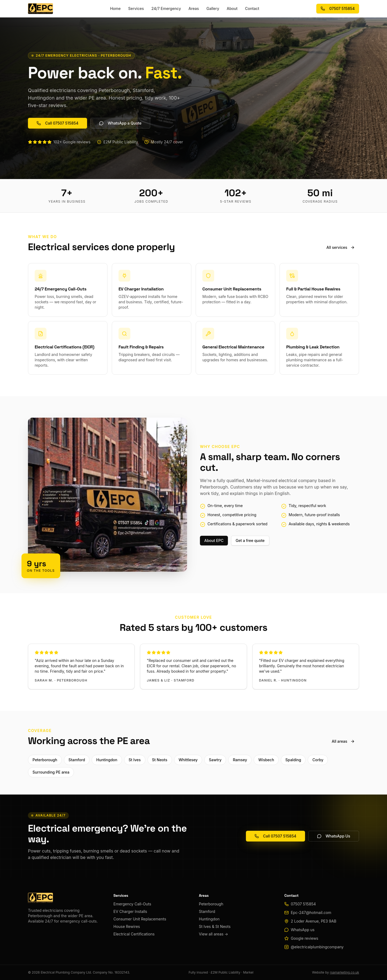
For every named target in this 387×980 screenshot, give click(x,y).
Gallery (213, 8)
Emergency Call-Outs (132, 904)
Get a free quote (250, 540)
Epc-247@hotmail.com (311, 912)
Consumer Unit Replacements (140, 919)
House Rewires (127, 926)
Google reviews (304, 938)
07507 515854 (338, 8)
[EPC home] (40, 9)
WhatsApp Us (334, 836)
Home (115, 8)
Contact (252, 8)
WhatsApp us (303, 930)
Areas (194, 8)
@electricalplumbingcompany (317, 947)
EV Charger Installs (130, 911)
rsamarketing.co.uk (344, 972)
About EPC (214, 540)
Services (136, 8)
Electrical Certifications (134, 934)
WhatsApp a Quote (120, 123)
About (232, 8)
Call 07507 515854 (58, 123)
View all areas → (214, 934)
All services (341, 247)
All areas (343, 741)
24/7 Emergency (166, 8)
